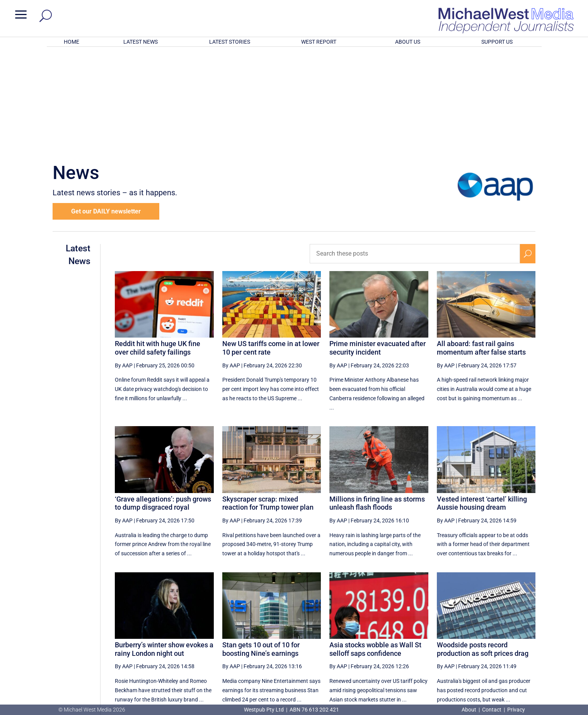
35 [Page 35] (472, 632)
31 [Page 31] (394, 632)
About (470, 710)
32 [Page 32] (414, 632)
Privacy (516, 710)
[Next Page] (510, 632)
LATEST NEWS (141, 42)
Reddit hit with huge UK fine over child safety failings (158, 247)
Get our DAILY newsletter (106, 110)
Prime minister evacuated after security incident (378, 247)
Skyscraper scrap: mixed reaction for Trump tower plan (268, 402)
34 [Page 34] (453, 632)
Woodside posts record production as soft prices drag (483, 548)
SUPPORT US (497, 42)
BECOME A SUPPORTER (547, 662)
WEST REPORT (319, 42)
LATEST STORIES (230, 42)
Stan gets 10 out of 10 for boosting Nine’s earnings (261, 548)
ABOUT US (408, 42)
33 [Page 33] (433, 632)
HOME (72, 42)
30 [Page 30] (375, 632)
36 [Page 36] (492, 632)
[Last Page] (527, 632)
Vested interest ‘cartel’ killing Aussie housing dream (482, 402)
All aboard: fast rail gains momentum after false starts (481, 247)
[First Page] (340, 632)
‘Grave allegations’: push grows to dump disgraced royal (163, 402)
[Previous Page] (357, 632)
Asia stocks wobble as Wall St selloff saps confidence (375, 548)
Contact (492, 710)
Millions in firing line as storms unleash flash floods (377, 402)
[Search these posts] (415, 152)
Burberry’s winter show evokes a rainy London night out (164, 548)
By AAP (124, 264)
